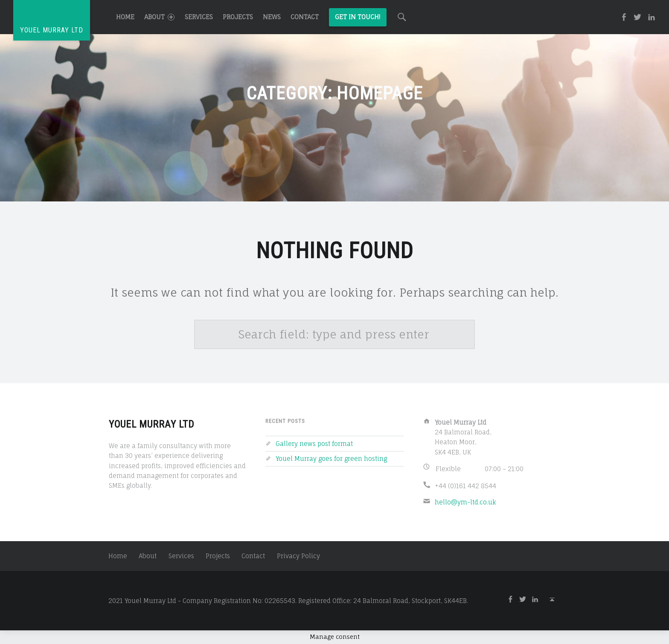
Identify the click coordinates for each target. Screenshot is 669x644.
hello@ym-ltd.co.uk (465, 502)
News (272, 17)
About (159, 17)
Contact (305, 17)
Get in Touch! (358, 17)
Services (199, 17)
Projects (238, 17)
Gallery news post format (314, 444)
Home (125, 17)
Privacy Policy (298, 556)
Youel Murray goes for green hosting (331, 459)
